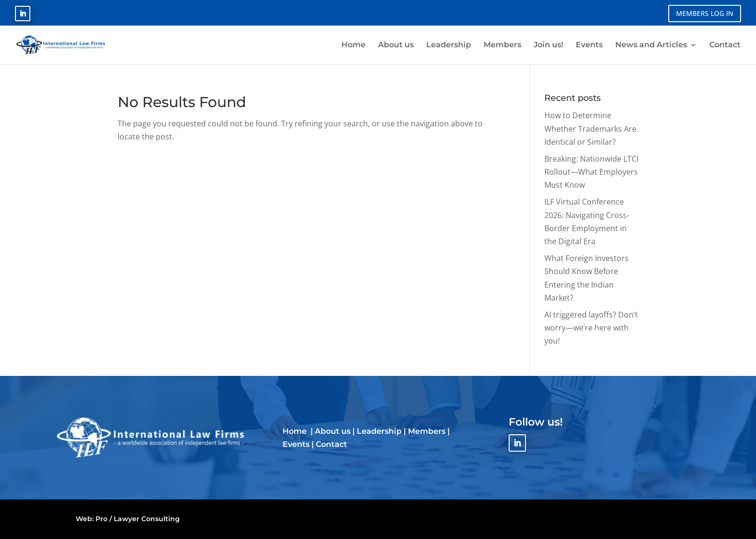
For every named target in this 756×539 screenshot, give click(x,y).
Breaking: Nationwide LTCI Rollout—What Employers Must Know (591, 172)
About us (333, 431)
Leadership (379, 431)
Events (296, 444)
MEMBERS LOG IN (705, 13)
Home (296, 431)
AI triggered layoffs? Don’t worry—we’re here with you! (591, 328)
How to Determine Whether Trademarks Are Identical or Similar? (590, 128)
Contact (331, 444)
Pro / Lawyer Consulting (138, 519)
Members (427, 431)
